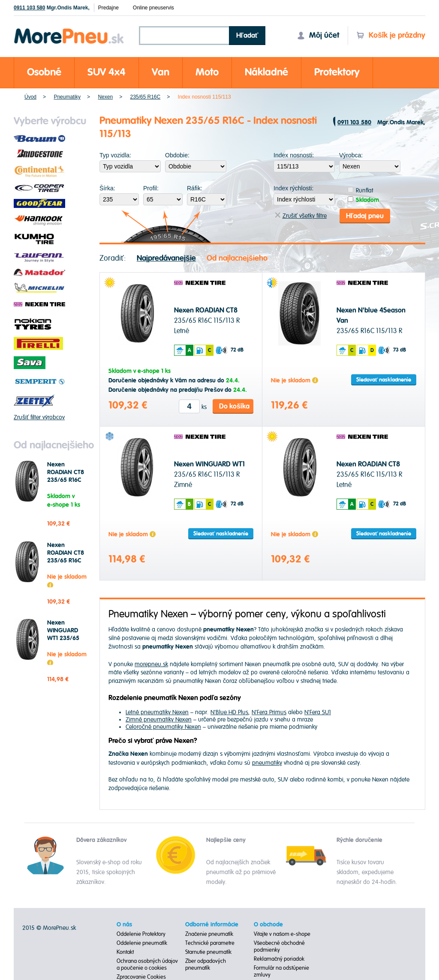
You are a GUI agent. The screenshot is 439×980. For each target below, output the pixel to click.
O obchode (268, 924)
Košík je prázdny (391, 35)
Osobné (44, 72)
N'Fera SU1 (318, 712)
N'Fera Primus (269, 712)
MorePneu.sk (59, 927)
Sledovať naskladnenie (384, 379)
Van (161, 72)
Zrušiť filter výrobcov (39, 417)
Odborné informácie (212, 924)
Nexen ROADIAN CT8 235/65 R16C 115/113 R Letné (67, 476)
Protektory (337, 72)
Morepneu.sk (69, 30)
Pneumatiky (67, 97)
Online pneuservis (153, 8)
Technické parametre (210, 943)
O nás (124, 924)
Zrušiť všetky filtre (301, 215)
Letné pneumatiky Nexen (157, 712)
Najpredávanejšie (166, 257)
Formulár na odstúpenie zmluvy (281, 971)
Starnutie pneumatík (208, 952)
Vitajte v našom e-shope (282, 934)
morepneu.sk (151, 663)
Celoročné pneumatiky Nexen (163, 726)
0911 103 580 (29, 8)
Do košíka (234, 406)
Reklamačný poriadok (279, 959)
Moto (207, 72)
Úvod (30, 97)
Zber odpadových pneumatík (206, 964)
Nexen (105, 97)
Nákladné (266, 72)
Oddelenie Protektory (141, 934)
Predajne (108, 8)
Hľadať (247, 36)
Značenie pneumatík (209, 934)
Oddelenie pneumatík (142, 943)
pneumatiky (267, 762)
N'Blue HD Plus (229, 712)
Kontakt (125, 952)
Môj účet (318, 35)
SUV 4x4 (107, 72)
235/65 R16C (145, 97)
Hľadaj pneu (365, 215)
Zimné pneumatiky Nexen (159, 719)
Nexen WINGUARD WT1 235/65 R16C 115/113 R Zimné (66, 638)
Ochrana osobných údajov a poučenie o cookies (147, 964)
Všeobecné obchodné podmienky (280, 946)
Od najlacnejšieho (237, 257)
